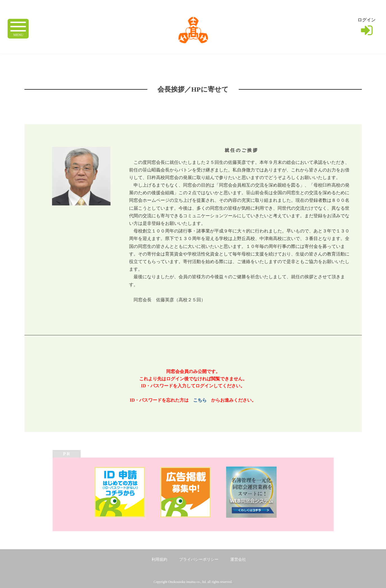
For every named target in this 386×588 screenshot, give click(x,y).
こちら (200, 400)
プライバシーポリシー (199, 559)
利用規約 (159, 559)
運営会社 (238, 559)
